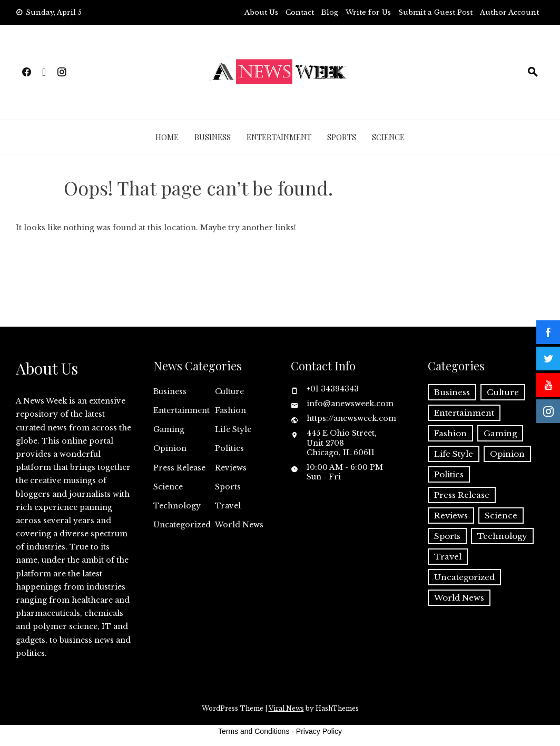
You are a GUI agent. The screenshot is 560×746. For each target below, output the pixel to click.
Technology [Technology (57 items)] (502, 536)
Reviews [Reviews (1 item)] (451, 516)
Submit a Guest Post (435, 12)
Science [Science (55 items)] (501, 516)
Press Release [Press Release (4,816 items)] (462, 495)
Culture (229, 391)
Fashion (230, 410)
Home (167, 137)
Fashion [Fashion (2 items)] (450, 433)
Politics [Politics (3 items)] (449, 474)
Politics (229, 448)
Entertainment (279, 137)
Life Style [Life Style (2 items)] (454, 454)
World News (239, 525)
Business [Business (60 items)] (452, 392)
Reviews (231, 468)
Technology (177, 506)
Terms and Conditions (254, 731)
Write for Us (368, 12)
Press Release (179, 468)
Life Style (233, 429)
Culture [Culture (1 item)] (503, 392)
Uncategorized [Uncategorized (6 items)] (464, 577)
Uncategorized (182, 525)
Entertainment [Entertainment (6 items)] (464, 413)
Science (388, 137)
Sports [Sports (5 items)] (447, 536)
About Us (261, 12)
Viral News (286, 708)
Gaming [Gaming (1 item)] (500, 433)
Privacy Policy (319, 731)
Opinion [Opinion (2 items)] (507, 454)
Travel (228, 506)
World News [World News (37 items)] (459, 598)
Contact (300, 12)
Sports (342, 137)
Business (213, 137)
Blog (330, 12)
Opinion (170, 448)
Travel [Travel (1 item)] (448, 557)
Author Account (509, 12)
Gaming (169, 429)
